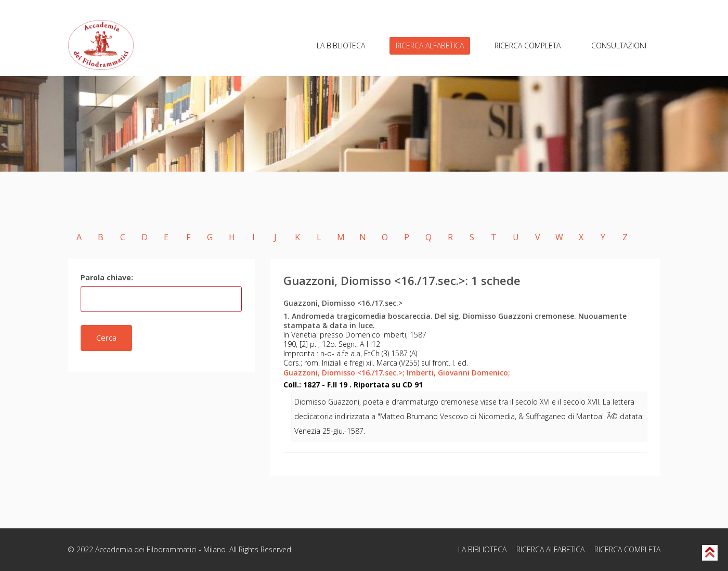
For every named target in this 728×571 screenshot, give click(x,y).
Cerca (106, 338)
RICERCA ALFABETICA (430, 46)
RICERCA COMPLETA (528, 46)
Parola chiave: (107, 277)
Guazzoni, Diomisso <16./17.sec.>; (344, 373)
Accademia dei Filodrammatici (146, 549)
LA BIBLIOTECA (341, 46)
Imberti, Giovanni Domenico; (458, 373)
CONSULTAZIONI (619, 46)
